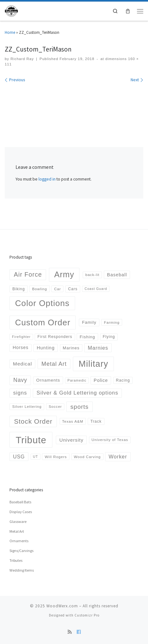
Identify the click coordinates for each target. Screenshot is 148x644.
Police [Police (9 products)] (101, 380)
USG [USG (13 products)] (19, 457)
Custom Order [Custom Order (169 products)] (43, 322)
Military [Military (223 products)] (93, 364)
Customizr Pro (87, 615)
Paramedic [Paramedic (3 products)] (77, 380)
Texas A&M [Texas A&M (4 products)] (73, 421)
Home (10, 32)
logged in (47, 179)
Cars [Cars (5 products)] (73, 289)
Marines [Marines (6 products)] (71, 348)
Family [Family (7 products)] (89, 322)
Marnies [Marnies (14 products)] (98, 348)
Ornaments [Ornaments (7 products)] (48, 380)
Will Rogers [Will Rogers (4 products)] (56, 457)
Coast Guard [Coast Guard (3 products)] (96, 289)
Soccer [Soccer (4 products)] (55, 406)
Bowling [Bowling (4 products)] (40, 289)
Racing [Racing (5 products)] (123, 380)
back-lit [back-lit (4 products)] (92, 275)
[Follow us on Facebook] (79, 632)
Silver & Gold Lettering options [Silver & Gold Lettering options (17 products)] (77, 393)
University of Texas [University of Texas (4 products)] (110, 440)
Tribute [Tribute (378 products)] (31, 440)
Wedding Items (22, 570)
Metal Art (17, 531)
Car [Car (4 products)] (57, 289)
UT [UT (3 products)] (35, 457)
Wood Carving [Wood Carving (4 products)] (87, 457)
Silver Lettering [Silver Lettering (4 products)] (27, 406)
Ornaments (19, 541)
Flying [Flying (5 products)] (109, 337)
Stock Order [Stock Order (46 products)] (33, 421)
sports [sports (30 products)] (80, 407)
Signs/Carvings (21, 551)
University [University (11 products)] (71, 440)
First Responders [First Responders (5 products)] (55, 337)
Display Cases (21, 512)
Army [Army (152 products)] (64, 274)
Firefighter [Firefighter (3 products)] (21, 337)
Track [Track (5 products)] (96, 421)
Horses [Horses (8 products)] (21, 347)
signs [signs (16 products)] (20, 393)
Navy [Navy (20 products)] (20, 380)
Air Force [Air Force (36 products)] (28, 274)
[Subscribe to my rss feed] (70, 632)
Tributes (16, 560)
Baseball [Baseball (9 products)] (117, 275)
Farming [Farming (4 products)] (112, 322)
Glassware (18, 521)
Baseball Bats (20, 502)
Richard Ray (22, 59)
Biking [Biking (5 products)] (19, 289)
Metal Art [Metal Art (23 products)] (54, 364)
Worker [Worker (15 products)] (118, 457)
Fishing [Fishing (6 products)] (88, 337)
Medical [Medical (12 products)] (22, 364)
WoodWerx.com (62, 606)
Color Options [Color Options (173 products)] (42, 303)
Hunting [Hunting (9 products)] (46, 348)
